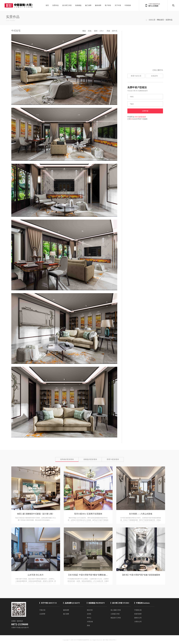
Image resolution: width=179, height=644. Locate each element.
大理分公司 (138, 622)
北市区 (89, 614)
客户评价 (108, 5)
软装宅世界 (138, 614)
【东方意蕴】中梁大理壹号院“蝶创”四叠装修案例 (88, 575)
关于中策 (118, 5)
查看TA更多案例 (113, 459)
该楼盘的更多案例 (90, 459)
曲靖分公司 (138, 618)
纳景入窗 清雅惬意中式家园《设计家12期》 (36, 514)
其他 (88, 625)
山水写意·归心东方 (36, 575)
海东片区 (90, 610)
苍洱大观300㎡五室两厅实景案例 (88, 514)
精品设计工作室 (116, 618)
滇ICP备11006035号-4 (109, 640)
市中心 (89, 618)
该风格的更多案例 (67, 459)
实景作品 (55, 5)
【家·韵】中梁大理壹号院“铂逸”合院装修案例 (141, 575)
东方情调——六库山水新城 (141, 514)
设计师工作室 (67, 5)
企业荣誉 (42, 614)
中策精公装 (138, 610)
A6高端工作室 (115, 614)
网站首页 (160, 20)
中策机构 (128, 5)
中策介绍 (42, 610)
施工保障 (88, 5)
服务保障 (98, 5)
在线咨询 (154, 76)
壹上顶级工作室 (116, 610)
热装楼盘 (78, 5)
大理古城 (90, 622)
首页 (47, 5)
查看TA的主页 (136, 76)
